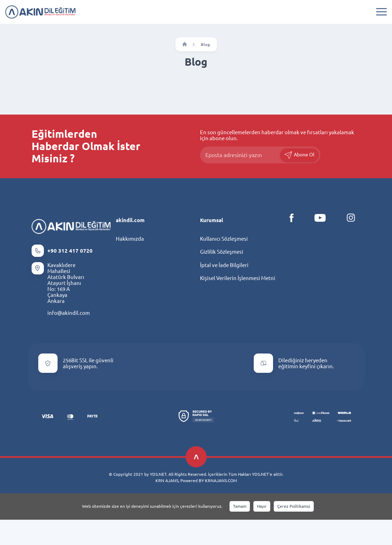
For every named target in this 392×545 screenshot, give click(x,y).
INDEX (315, 13)
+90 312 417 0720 (70, 276)
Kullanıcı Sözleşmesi (224, 264)
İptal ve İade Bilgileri (224, 290)
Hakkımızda (130, 264)
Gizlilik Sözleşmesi (222, 277)
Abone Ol (299, 180)
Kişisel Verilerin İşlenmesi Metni (238, 304)
